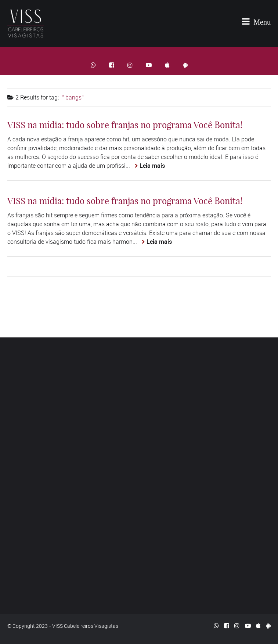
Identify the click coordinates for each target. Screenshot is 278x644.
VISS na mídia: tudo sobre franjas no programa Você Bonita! (125, 125)
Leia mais (152, 166)
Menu (256, 21)
